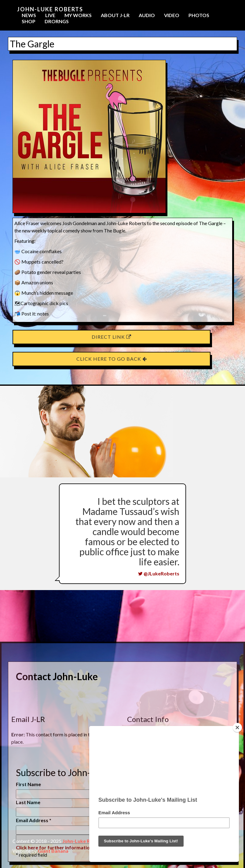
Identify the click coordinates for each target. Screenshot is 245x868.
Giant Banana (53, 851)
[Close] (237, 728)
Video (172, 15)
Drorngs (57, 21)
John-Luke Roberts (50, 9)
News (29, 15)
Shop (29, 21)
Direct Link (112, 337)
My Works (78, 15)
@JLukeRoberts (159, 573)
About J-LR (115, 15)
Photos (199, 15)
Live (50, 15)
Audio (147, 15)
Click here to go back (112, 359)
